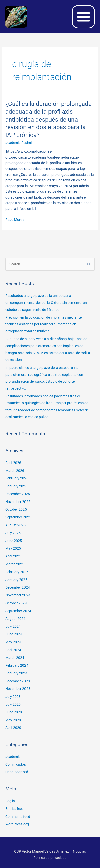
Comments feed (18, 817)
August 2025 (15, 525)
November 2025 (18, 502)
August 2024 (15, 619)
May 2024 (13, 642)
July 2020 (13, 704)
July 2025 (13, 533)
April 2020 (13, 728)
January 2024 (16, 673)
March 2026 (15, 471)
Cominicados (16, 764)
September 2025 (18, 517)
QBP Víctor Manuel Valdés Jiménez (42, 851)
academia (13, 143)
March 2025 (15, 564)
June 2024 (14, 634)
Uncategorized (17, 772)
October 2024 (16, 603)
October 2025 (16, 509)
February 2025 (17, 572)
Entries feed (15, 809)
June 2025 (14, 541)
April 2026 (13, 463)
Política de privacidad (50, 858)
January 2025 (16, 580)
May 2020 (13, 720)
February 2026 (17, 478)
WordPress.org (17, 824)
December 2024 (18, 587)
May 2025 (13, 548)
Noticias (79, 851)
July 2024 (13, 626)
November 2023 (18, 689)
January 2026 (16, 486)
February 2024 (17, 665)
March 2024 (15, 658)
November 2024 (18, 595)
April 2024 (13, 650)
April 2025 (13, 556)
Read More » (15, 219)
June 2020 (14, 712)
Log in (10, 801)
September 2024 (18, 611)
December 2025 (18, 494)
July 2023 (13, 697)
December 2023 (18, 681)
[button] (84, 17)
